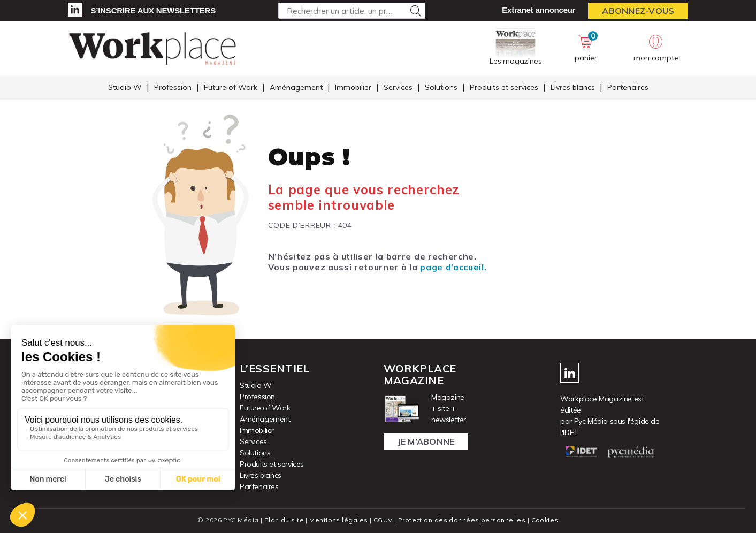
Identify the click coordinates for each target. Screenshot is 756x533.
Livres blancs (573, 87)
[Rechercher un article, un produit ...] (352, 11)
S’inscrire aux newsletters (153, 10)
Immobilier (353, 87)
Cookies (545, 520)
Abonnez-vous (638, 11)
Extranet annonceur (539, 10)
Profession (173, 87)
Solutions (441, 87)
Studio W (125, 87)
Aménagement (296, 87)
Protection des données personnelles (462, 520)
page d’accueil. (453, 267)
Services (398, 87)
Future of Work (231, 87)
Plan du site (284, 520)
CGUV (383, 520)
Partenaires (628, 87)
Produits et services (504, 87)
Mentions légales (338, 520)
